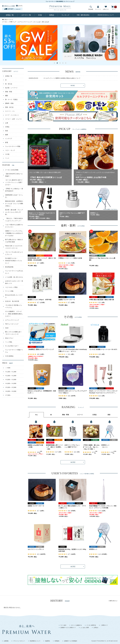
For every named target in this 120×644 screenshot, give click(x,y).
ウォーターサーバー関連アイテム (14, 351)
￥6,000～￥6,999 (11, 391)
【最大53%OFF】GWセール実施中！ (14, 175)
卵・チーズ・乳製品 (11, 100)
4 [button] (63, 63)
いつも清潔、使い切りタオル (14, 277)
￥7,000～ (8, 395)
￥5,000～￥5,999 (11, 387)
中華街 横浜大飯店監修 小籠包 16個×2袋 (102, 300)
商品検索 (91, 8)
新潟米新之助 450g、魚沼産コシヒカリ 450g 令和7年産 (73, 550)
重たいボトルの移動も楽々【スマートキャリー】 (13, 333)
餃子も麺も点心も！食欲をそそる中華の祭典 (14, 241)
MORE (73, 86)
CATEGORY (10, 71)
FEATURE (8, 165)
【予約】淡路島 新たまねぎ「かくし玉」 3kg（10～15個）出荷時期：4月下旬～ (91, 446)
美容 (7, 131)
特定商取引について (35, 641)
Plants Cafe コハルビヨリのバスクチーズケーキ (14, 247)
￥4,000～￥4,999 (11, 383)
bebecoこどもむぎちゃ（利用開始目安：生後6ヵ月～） (42, 392)
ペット (7, 158)
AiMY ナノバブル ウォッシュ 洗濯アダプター (72, 446)
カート (114, 8)
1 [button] (54, 63)
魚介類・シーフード (11, 88)
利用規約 (57, 641)
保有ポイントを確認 (9, 6)
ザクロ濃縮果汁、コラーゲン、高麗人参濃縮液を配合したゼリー (14, 314)
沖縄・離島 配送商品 (83, 15)
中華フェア (13, 22)
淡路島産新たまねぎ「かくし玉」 (14, 196)
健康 (7, 135)
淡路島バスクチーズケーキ (67, 300)
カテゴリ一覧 (26, 15)
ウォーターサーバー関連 (13, 146)
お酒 (7, 123)
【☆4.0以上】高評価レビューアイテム (14, 306)
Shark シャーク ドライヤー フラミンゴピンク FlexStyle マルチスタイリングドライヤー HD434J (103, 392)
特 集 (40, 15)
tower (7, 328)
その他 (7, 154)
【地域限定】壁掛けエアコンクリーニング (41, 349)
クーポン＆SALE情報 (12, 170)
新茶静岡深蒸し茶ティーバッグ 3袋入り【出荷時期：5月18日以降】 (42, 259)
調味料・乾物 (9, 103)
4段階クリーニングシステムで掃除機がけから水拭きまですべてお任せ (14, 233)
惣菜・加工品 (9, 107)
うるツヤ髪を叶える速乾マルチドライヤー (14, 226)
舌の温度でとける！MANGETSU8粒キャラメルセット (14, 261)
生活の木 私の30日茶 (12, 301)
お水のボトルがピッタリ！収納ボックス (14, 282)
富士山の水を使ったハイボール (14, 296)
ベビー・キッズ (10, 150)
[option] (30, 43)
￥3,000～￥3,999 (11, 380)
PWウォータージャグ (12, 324)
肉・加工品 (9, 84)
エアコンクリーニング (25, 22)
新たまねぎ (46, 22)
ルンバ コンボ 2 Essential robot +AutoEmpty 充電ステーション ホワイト (73, 350)
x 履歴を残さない (113, 601)
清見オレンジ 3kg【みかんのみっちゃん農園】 (102, 259)
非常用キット (105, 445)
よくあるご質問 (85, 628)
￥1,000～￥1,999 (11, 372)
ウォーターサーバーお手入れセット (14, 272)
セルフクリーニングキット (36, 549)
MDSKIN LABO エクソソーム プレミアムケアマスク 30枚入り (73, 392)
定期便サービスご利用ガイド (68, 628)
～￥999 (8, 368)
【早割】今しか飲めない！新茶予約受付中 (14, 190)
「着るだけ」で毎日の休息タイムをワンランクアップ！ (14, 220)
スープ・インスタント (12, 115)
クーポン (5, 22)
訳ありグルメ (9, 338)
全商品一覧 (10, 15)
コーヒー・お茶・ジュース (13, 119)
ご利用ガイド (104, 625)
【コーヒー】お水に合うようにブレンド (14, 253)
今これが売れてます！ (12, 346)
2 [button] (57, 63)
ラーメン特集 (9, 291)
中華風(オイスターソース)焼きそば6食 (70, 258)
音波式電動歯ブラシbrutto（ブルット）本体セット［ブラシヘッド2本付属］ (103, 507)
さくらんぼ (37, 22)
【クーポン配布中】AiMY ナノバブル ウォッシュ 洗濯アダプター (14, 182)
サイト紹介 (63, 625)
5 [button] (66, 63)
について (106, 15)
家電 (7, 142)
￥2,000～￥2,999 (11, 376)
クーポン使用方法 (91, 625)
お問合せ (96, 628)
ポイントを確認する (76, 625)
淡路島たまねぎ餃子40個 (35, 445)
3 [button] (60, 63)
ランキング (65, 15)
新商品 (52, 15)
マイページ (98, 8)
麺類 (7, 96)
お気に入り (106, 8)
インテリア (9, 139)
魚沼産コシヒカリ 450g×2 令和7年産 (40, 300)
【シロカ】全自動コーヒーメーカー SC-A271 (103, 349)
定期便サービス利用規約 (71, 641)
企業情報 (6, 641)
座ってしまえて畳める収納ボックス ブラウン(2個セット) (72, 507)
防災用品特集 (9, 267)
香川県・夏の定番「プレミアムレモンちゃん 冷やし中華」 (14, 212)
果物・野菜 (9, 92)
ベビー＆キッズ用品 (11, 287)
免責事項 (47, 641)
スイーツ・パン (10, 111)
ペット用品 (9, 342)
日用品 (7, 127)
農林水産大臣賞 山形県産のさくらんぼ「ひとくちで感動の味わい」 (14, 204)
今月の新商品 (9, 356)
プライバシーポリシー (19, 641)
